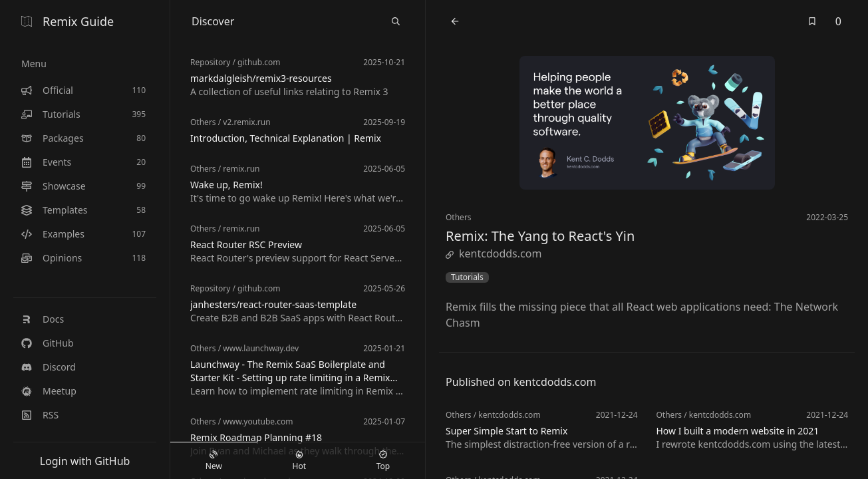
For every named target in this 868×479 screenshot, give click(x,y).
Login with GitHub (85, 461)
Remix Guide (68, 21)
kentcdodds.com (494, 253)
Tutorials (467, 277)
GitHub (48, 343)
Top (383, 461)
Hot (299, 461)
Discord (49, 367)
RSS (40, 415)
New (214, 461)
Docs (43, 319)
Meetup (49, 391)
